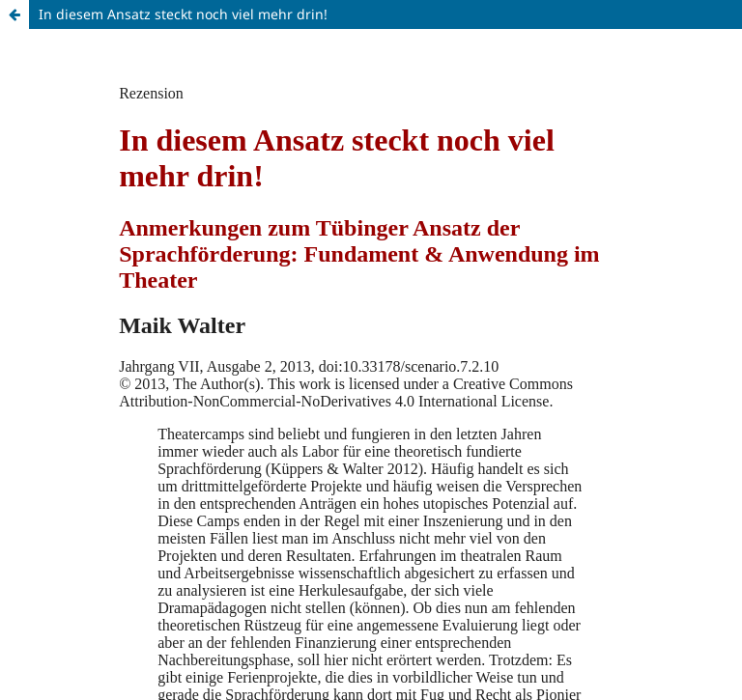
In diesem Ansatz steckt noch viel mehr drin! (183, 14)
